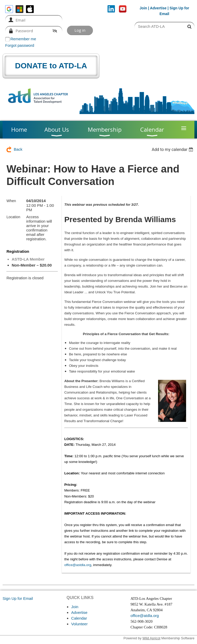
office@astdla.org (78, 565)
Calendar (79, 618)
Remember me (23, 39)
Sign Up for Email (18, 598)
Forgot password (20, 45)
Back (18, 149)
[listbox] (173, 150)
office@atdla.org (145, 616)
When (11, 201)
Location (13, 217)
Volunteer (79, 624)
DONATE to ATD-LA (51, 66)
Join (143, 8)
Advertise (158, 8)
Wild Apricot (151, 638)
